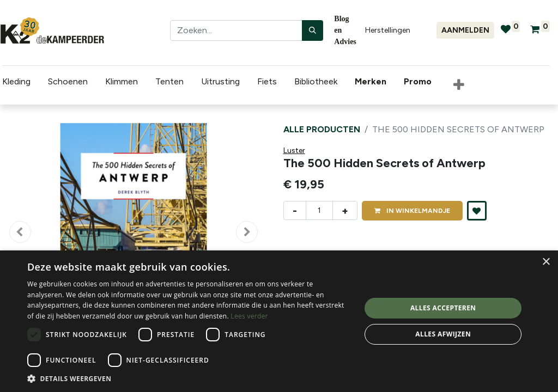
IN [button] (412, 211)
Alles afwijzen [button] (443, 334)
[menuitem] (371, 82)
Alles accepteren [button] (443, 308)
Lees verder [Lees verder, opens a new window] (249, 316)
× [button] (546, 262)
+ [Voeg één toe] (345, 211)
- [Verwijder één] (295, 211)
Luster (294, 151)
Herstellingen (388, 30)
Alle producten (322, 129)
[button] (457, 85)
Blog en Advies (345, 30)
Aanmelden (465, 30)
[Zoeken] (313, 30)
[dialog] (279, 321)
